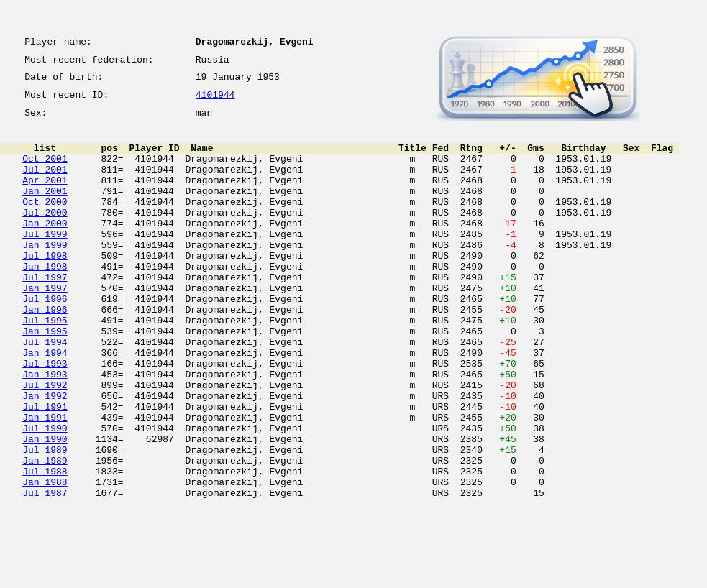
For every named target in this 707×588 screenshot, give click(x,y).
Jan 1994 (45, 404)
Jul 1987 (45, 572)
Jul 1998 (45, 288)
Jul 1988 (45, 546)
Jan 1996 (45, 352)
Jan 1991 (45, 482)
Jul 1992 (45, 443)
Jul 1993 (45, 417)
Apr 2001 (45, 197)
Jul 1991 (45, 469)
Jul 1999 (45, 262)
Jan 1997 (45, 326)
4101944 (215, 102)
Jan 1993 (45, 430)
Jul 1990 (45, 495)
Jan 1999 (45, 275)
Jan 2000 (45, 249)
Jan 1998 (45, 300)
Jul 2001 (45, 184)
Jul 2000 (45, 236)
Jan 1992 (45, 456)
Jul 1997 (45, 313)
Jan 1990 (45, 507)
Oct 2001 (45, 171)
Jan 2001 (45, 210)
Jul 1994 (45, 391)
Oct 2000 (45, 223)
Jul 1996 (45, 339)
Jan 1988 (45, 559)
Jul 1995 (45, 365)
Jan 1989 (45, 533)
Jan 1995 (45, 378)
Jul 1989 (45, 520)
